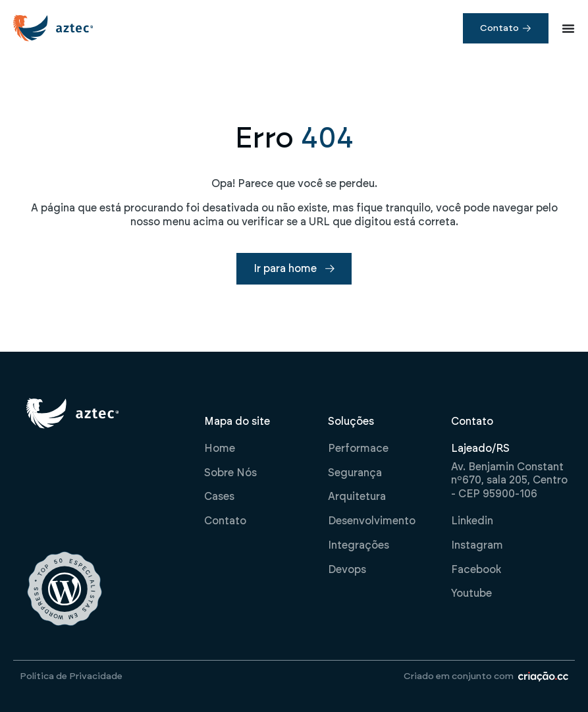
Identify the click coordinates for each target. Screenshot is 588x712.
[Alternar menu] (568, 28)
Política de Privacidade (71, 676)
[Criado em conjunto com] (543, 677)
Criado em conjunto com (459, 676)
